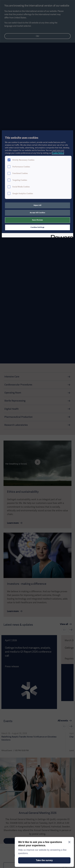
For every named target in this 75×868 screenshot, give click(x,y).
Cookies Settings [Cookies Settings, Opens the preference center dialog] (37, 227)
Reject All (37, 205)
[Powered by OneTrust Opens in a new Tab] (61, 236)
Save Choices (37, 220)
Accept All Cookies (37, 213)
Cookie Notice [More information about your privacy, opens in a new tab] (58, 153)
